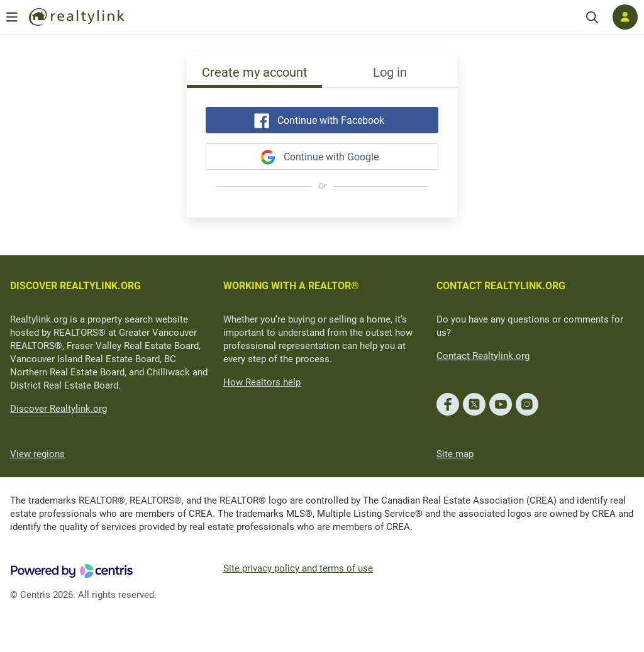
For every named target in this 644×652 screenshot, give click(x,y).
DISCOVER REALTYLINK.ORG (75, 286)
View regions (37, 454)
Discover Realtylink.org (58, 409)
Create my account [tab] (255, 72)
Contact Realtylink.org (483, 356)
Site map (455, 454)
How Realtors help (262, 382)
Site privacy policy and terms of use (298, 568)
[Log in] (625, 17)
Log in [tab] (390, 72)
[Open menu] (12, 17)
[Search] (592, 17)
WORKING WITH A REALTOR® (291, 286)
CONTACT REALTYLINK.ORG (501, 286)
